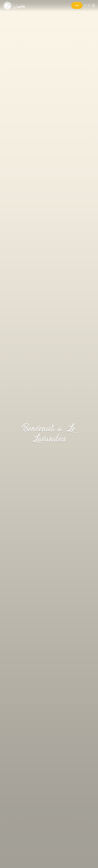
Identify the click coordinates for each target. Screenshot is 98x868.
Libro (77, 6)
